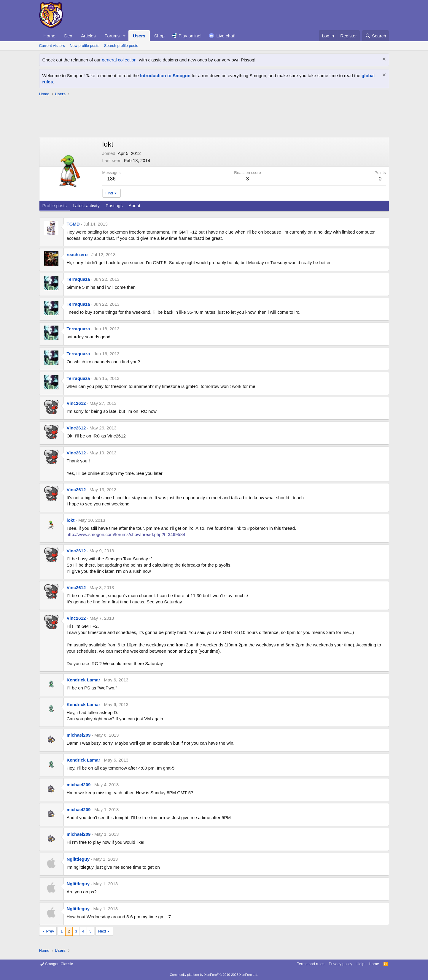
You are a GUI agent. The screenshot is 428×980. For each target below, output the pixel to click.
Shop (159, 36)
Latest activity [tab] (86, 206)
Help (361, 964)
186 (111, 179)
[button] (124, 36)
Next (102, 931)
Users (139, 36)
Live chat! (226, 36)
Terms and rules (311, 964)
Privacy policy (340, 964)
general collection (119, 60)
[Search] (376, 36)
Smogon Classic (57, 964)
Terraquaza (78, 279)
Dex (68, 36)
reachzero (77, 254)
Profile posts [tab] (55, 206)
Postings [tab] (114, 206)
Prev (50, 931)
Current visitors (52, 46)
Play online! (190, 36)
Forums (112, 36)
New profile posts (85, 46)
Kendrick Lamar (83, 680)
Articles (88, 36)
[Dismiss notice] (383, 60)
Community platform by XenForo (214, 975)
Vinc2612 (76, 403)
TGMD (73, 224)
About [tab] (134, 206)
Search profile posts (121, 46)
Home (50, 36)
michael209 (79, 735)
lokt (71, 520)
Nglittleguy (78, 859)
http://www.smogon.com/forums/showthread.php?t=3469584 (126, 534)
